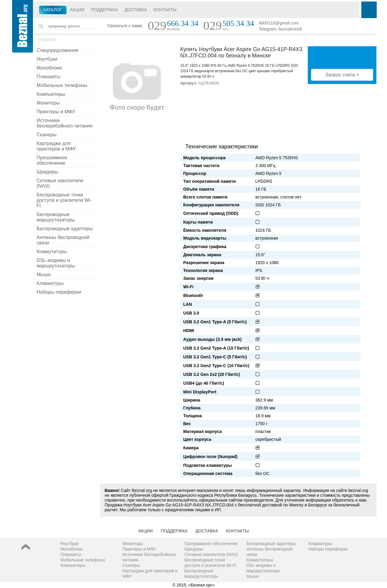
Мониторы (48, 103)
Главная (47, 40)
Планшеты (49, 77)
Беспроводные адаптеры (65, 229)
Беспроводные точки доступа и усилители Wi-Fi (64, 200)
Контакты (165, 10)
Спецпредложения (57, 50)
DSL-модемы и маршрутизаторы (56, 263)
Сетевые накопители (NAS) (60, 183)
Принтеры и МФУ (56, 112)
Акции (77, 10)
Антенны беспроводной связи (63, 240)
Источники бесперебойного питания (65, 123)
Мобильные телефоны (62, 85)
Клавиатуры (50, 283)
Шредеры (47, 172)
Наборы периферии (59, 292)
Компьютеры (51, 94)
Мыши (44, 275)
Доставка (136, 10)
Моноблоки (49, 68)
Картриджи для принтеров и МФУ (56, 146)
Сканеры (47, 135)
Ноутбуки (47, 59)
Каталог (53, 10)
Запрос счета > (342, 75)
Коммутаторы (52, 252)
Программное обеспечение (52, 160)
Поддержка (104, 10)
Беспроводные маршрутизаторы (56, 217)
